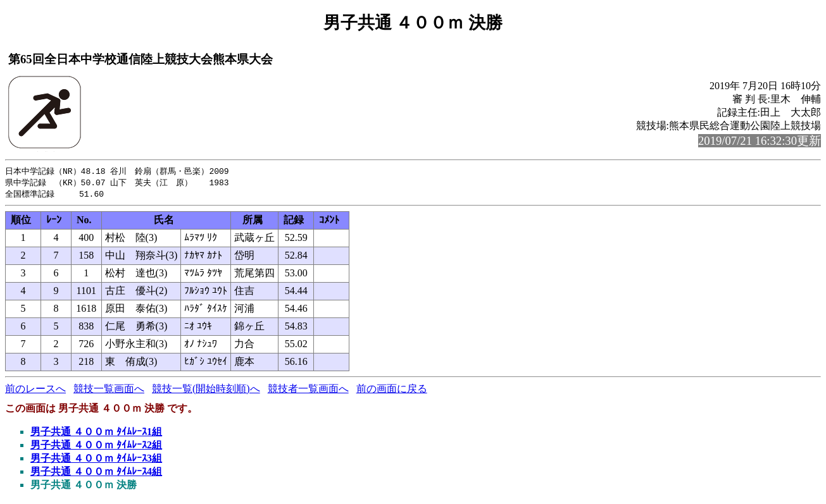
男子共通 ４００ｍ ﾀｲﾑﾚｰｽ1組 (96, 433)
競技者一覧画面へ (308, 390)
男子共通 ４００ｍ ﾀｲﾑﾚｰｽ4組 (96, 473)
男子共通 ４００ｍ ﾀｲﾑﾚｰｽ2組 (96, 447)
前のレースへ (35, 390)
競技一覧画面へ (109, 390)
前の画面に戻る (392, 390)
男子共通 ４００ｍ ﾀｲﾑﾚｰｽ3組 (96, 460)
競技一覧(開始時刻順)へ (206, 390)
